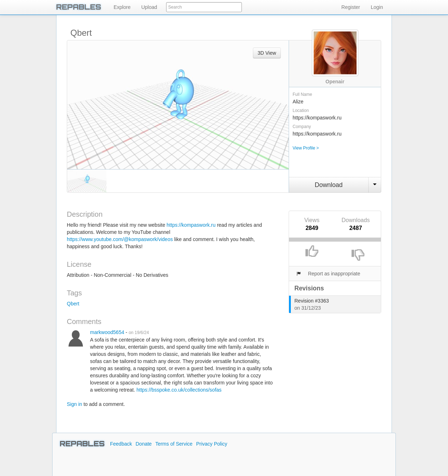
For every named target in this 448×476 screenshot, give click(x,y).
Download (329, 185)
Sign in (74, 404)
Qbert (73, 304)
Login (377, 7)
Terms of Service (174, 444)
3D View (267, 53)
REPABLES (79, 7)
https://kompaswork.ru (191, 225)
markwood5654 (107, 332)
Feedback (121, 444)
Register (351, 7)
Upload (149, 7)
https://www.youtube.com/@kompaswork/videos (120, 239)
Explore (122, 7)
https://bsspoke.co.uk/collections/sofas (179, 390)
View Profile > (306, 148)
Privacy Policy (212, 444)
